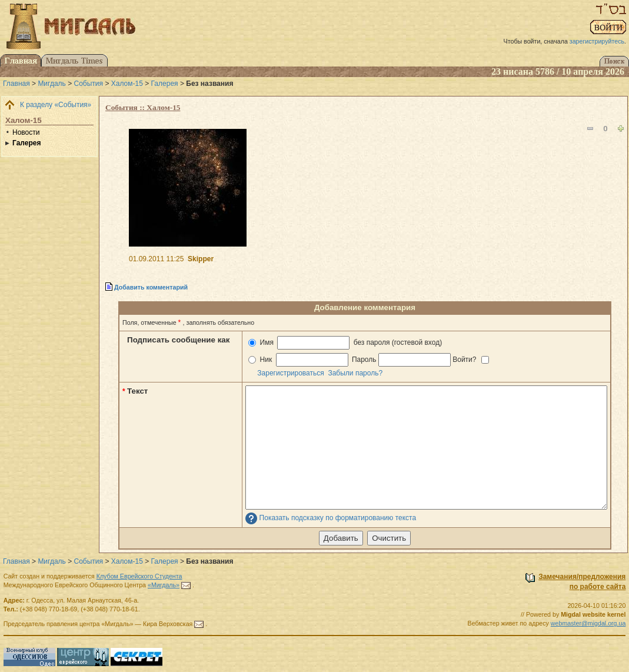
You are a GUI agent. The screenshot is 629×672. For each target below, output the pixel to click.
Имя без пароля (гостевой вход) (345, 343)
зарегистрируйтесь (597, 41)
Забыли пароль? (355, 373)
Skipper (201, 259)
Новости (26, 132)
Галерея (165, 84)
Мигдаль (51, 84)
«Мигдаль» (164, 585)
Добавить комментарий (151, 287)
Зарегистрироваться (290, 373)
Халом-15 (127, 84)
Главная (16, 84)
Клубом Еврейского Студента (139, 576)
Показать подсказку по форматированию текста (338, 518)
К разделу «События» (56, 105)
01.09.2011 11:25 (156, 259)
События (89, 84)
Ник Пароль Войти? (369, 360)
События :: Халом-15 (143, 107)
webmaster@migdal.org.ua (588, 623)
